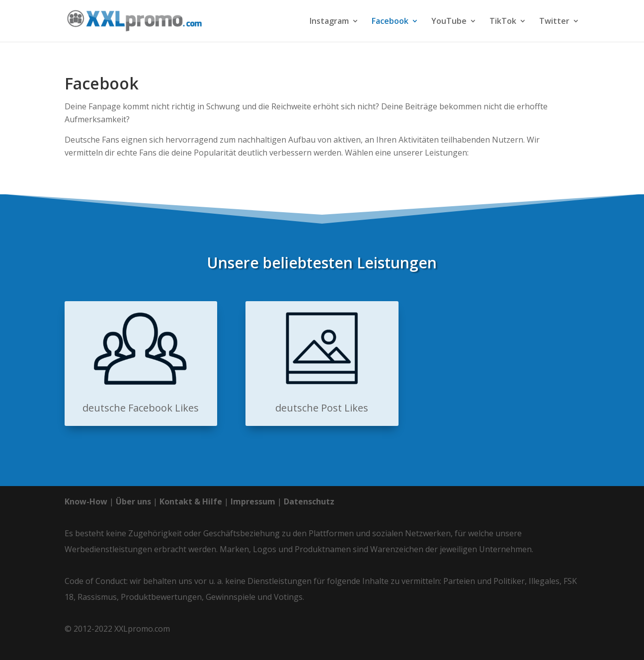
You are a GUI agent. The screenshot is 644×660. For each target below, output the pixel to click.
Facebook (390, 22)
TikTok (503, 22)
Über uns (133, 501)
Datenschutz (309, 501)
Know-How (86, 501)
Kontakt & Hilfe (191, 501)
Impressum (253, 501)
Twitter (554, 22)
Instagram (329, 22)
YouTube (449, 22)
